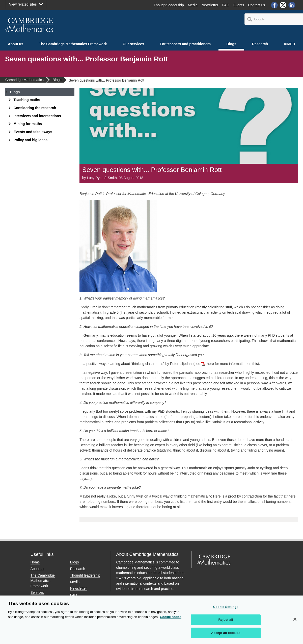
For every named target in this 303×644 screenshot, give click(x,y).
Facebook (274, 5)
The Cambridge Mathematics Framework (73, 44)
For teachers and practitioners (185, 44)
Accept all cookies (226, 635)
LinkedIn (292, 5)
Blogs (231, 44)
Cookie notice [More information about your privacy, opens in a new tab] (171, 619)
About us (16, 44)
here (210, 364)
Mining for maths (28, 124)
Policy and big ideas (30, 140)
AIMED (290, 44)
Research (260, 44)
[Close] (295, 621)
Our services (133, 44)
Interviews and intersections (37, 116)
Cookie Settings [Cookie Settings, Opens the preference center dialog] (226, 609)
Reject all (226, 621)
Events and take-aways (33, 132)
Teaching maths (27, 100)
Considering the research (35, 108)
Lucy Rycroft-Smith (102, 178)
